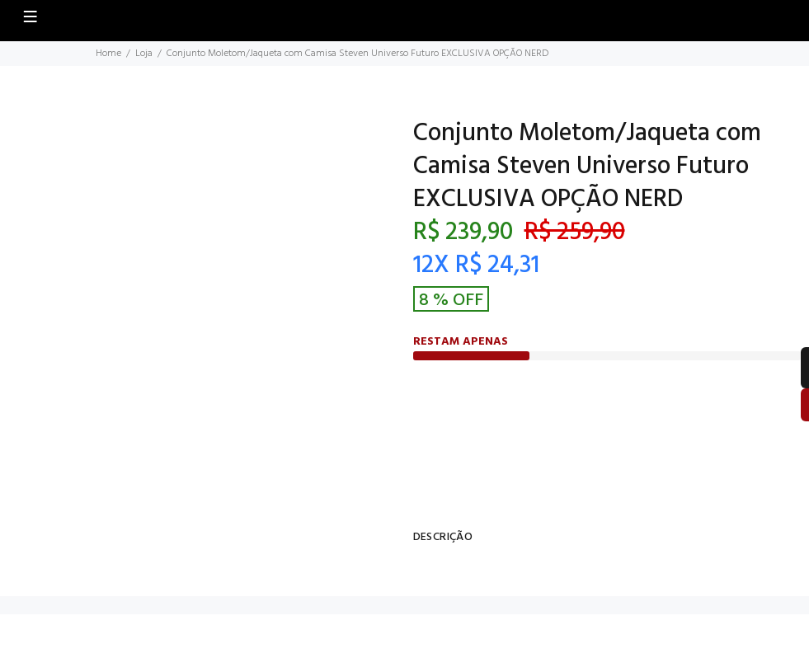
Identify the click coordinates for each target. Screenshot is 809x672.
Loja (144, 54)
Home (108, 54)
